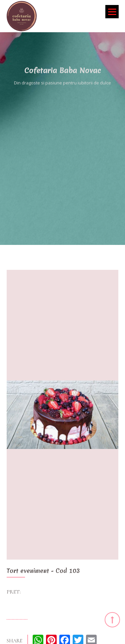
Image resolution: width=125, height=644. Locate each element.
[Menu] (112, 12)
